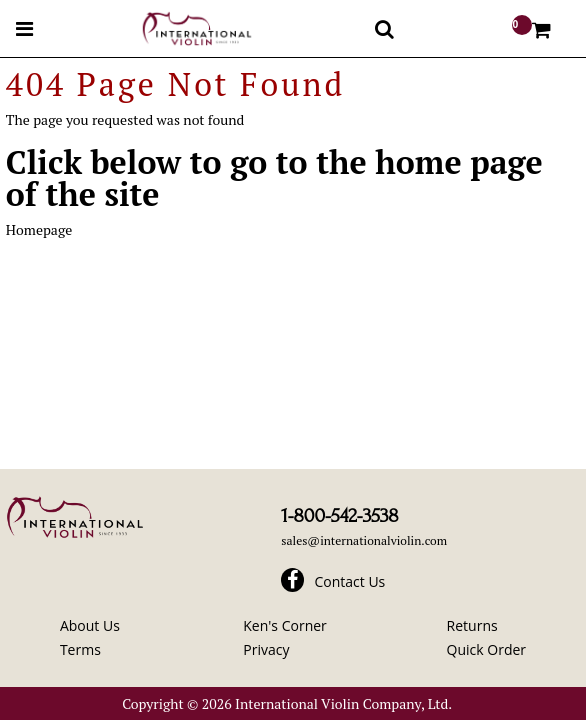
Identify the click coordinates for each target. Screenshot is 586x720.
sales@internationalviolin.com (364, 540)
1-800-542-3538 (339, 516)
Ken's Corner (285, 625)
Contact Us (349, 581)
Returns (472, 625)
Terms (80, 649)
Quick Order (486, 649)
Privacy (266, 649)
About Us (90, 625)
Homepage (39, 229)
